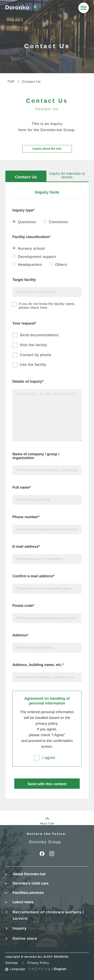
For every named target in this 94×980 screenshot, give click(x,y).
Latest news (23, 902)
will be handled (36, 718)
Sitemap (11, 963)
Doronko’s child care (31, 883)
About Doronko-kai (29, 874)
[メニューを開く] (84, 8)
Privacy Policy (38, 963)
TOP (11, 82)
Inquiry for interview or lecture (67, 175)
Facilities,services (28, 893)
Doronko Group (45, 842)
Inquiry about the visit (47, 149)
